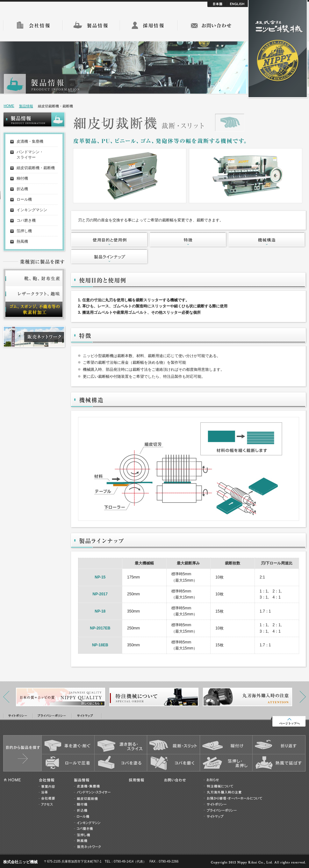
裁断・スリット (173, 745)
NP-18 (100, 611)
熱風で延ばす (279, 763)
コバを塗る (121, 763)
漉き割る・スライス (121, 745)
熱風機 (22, 241)
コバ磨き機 (26, 220)
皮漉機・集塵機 (30, 141)
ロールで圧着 (68, 763)
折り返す (279, 745)
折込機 (22, 189)
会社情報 (33, 25)
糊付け (226, 745)
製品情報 (91, 25)
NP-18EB (100, 645)
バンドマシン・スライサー (30, 155)
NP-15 (100, 577)
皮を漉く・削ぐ (68, 745)
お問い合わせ (211, 25)
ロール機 (24, 199)
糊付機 (22, 178)
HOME (9, 106)
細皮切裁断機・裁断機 (36, 168)
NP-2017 (100, 594)
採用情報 (149, 25)
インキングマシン (32, 210)
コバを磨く (173, 763)
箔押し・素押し (226, 763)
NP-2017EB (100, 628)
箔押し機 (24, 231)
